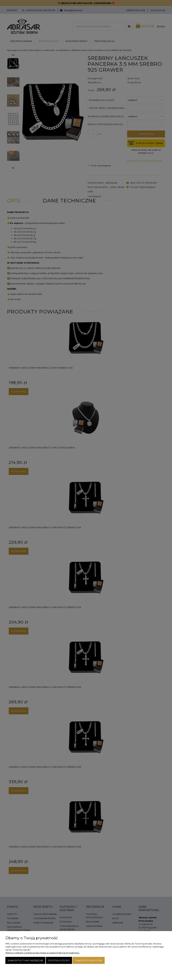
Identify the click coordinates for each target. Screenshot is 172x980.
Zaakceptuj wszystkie (89, 960)
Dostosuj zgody (59, 960)
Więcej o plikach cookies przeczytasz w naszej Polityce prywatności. (42, 953)
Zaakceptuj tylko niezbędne (25, 960)
